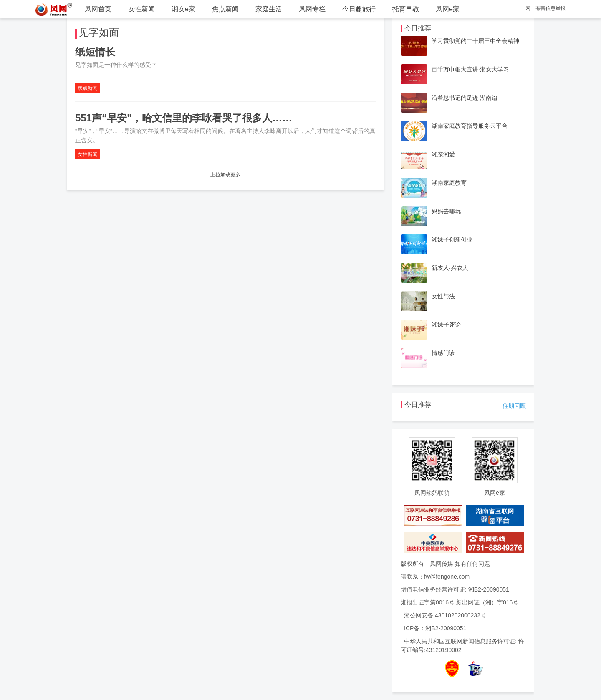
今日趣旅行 (359, 9)
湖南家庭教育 (449, 183)
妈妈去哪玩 (446, 211)
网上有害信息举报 (545, 8)
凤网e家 (448, 9)
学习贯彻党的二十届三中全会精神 (475, 41)
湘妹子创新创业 (452, 239)
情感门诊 (443, 353)
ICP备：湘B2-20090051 (435, 628)
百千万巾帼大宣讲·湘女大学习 (470, 69)
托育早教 (406, 9)
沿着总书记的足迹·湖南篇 (465, 98)
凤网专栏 (312, 9)
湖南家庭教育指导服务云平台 (470, 126)
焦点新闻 (225, 9)
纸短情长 (95, 52)
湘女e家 (183, 9)
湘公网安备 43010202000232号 (445, 615)
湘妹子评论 (446, 325)
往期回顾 (514, 406)
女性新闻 (141, 9)
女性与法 (443, 296)
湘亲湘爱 (443, 154)
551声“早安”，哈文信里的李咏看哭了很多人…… (184, 118)
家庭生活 (269, 9)
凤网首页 (98, 9)
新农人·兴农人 (450, 268)
